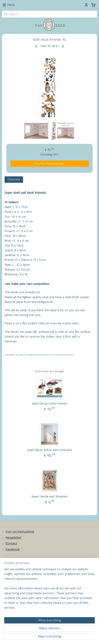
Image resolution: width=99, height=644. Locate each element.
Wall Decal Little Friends (50, 403)
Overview (14, 179)
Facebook (12, 550)
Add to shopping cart (49, 163)
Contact (11, 544)
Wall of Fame (12, 572)
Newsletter (13, 538)
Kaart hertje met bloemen (50, 496)
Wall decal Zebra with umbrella (50, 450)
